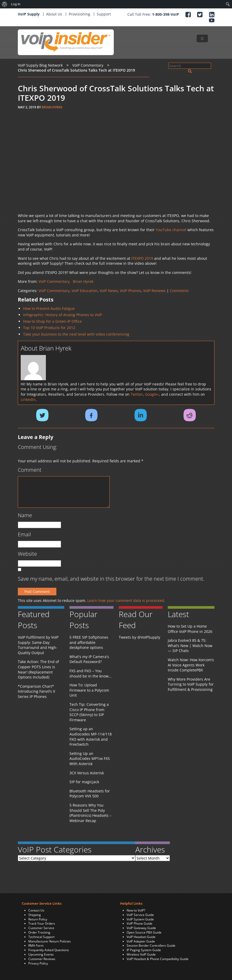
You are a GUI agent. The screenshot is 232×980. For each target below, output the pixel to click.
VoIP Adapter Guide (141, 941)
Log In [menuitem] (16, 4)
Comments (179, 291)
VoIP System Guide (140, 919)
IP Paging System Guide (144, 950)
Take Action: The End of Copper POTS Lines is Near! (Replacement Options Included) (38, 669)
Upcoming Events (41, 954)
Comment (30, 470)
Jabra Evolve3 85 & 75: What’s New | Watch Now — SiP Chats (190, 645)
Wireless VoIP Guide (141, 954)
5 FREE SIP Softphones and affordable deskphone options (89, 642)
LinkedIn (28, 399)
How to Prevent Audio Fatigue (49, 308)
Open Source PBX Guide (144, 932)
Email (24, 534)
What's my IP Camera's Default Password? (89, 659)
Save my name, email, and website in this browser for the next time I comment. (111, 579)
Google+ (152, 394)
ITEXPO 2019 (142, 258)
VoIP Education (85, 291)
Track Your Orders (42, 923)
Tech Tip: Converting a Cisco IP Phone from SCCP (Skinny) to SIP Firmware (89, 712)
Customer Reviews (42, 959)
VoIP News (109, 291)
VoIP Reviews (154, 291)
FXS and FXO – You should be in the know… (90, 673)
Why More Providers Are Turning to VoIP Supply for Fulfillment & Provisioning (191, 684)
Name (25, 515)
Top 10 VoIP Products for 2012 (49, 328)
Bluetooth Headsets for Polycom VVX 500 (90, 794)
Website (27, 554)
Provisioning (79, 14)
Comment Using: (37, 447)
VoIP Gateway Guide (141, 928)
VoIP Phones (130, 291)
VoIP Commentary (54, 291)
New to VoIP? (136, 910)
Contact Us (36, 910)
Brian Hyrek (52, 107)
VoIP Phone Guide (139, 923)
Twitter (137, 394)
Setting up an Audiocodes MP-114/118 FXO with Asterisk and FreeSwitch (91, 737)
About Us (54, 14)
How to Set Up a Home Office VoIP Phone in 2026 (190, 629)
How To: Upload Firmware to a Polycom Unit (89, 690)
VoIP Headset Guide (141, 937)
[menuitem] (5, 4)
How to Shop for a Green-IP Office (52, 321)
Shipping (35, 915)
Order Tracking (39, 932)
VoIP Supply (29, 14)
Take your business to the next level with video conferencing (76, 334)
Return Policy (38, 919)
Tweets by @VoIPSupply (139, 637)
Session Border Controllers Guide (151, 945)
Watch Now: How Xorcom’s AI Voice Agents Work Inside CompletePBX (191, 665)
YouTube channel (171, 230)
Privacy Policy (38, 963)
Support (104, 14)
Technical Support (41, 937)
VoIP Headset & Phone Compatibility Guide (158, 959)
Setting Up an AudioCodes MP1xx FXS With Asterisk (90, 759)
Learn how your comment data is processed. (126, 600)
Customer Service (41, 928)
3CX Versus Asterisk (87, 773)
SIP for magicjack (84, 782)
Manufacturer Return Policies (50, 941)
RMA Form (36, 945)
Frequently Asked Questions (49, 950)
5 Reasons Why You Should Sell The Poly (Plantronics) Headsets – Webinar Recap (90, 813)
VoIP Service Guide (140, 915)
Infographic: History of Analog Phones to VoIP (63, 315)
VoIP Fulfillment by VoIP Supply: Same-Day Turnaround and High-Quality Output (38, 645)
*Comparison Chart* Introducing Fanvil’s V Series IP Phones (36, 691)
